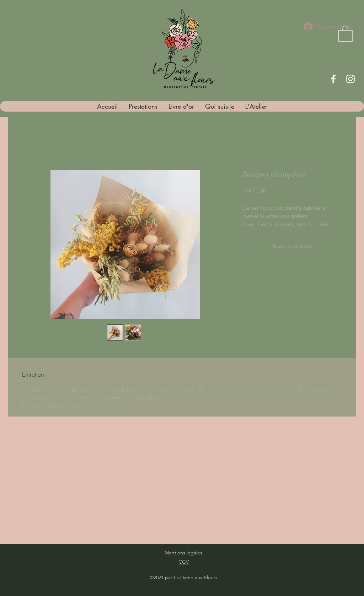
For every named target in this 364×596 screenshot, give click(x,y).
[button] (345, 33)
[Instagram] (350, 79)
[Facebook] (333, 79)
